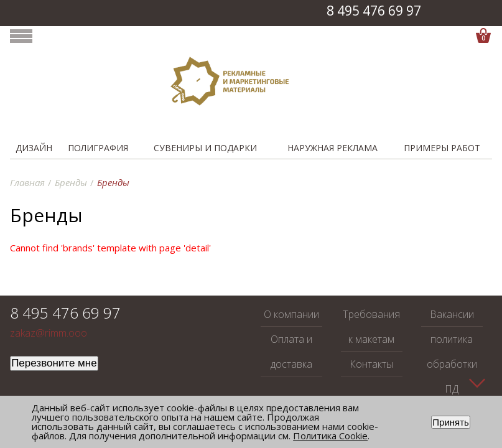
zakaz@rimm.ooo (49, 333)
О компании (291, 314)
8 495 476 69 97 (374, 11)
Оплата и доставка (291, 352)
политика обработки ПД (452, 364)
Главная (27, 182)
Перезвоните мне (54, 363)
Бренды (71, 182)
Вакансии (452, 314)
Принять (451, 422)
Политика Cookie (330, 436)
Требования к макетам (371, 327)
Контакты (371, 364)
